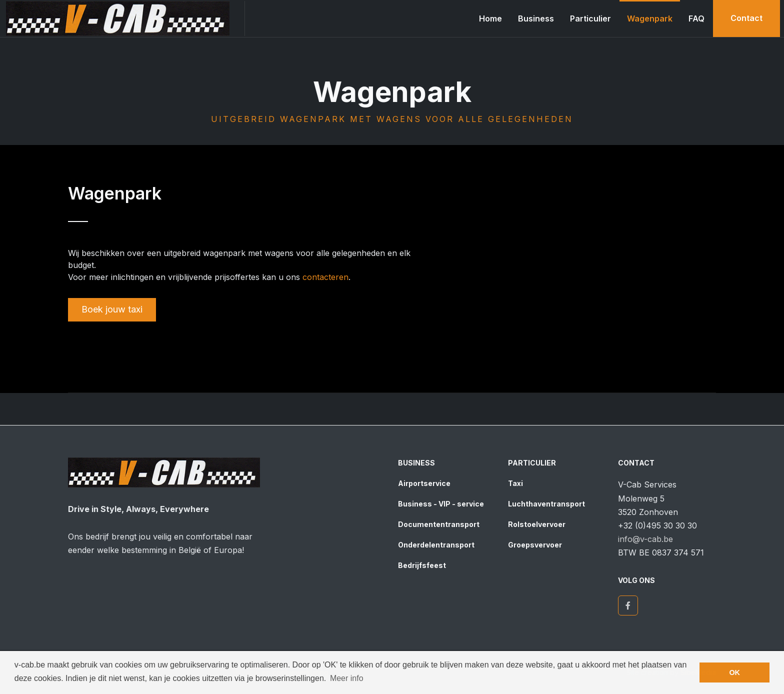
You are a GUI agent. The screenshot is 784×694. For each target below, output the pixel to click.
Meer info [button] (347, 678)
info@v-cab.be (645, 539)
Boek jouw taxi (112, 309)
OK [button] (734, 672)
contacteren (325, 277)
